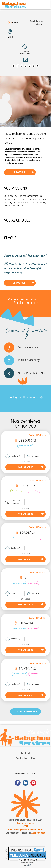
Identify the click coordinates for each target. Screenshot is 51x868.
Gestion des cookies (26, 758)
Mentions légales (26, 823)
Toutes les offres (26, 711)
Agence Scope (38, 833)
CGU (26, 826)
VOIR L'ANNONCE (31, 467)
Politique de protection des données (25, 830)
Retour (13, 23)
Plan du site (25, 753)
